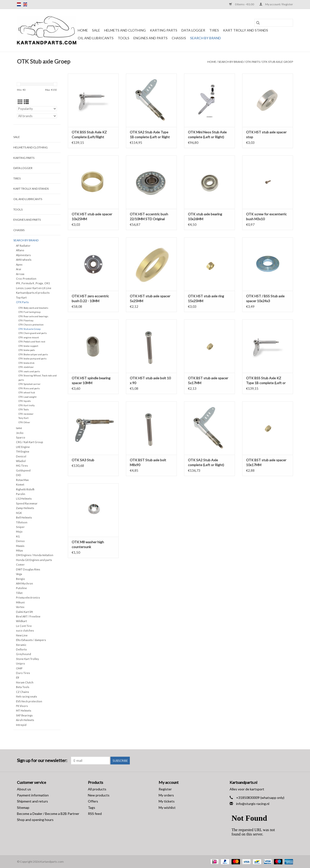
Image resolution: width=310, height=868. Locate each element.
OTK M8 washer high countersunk (88, 544)
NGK (19, 513)
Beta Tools (23, 687)
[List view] (26, 102)
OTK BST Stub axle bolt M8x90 (148, 462)
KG (18, 536)
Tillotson (22, 522)
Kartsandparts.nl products (33, 293)
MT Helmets (24, 710)
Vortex (20, 607)
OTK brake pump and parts (32, 358)
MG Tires (22, 466)
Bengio (20, 579)
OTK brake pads (27, 350)
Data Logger (193, 30)
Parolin (21, 494)
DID (19, 475)
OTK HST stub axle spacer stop (266, 134)
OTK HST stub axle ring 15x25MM (206, 298)
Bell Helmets (24, 517)
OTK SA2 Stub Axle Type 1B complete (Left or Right (150, 134)
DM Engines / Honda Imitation (35, 555)
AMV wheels (24, 260)
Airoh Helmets (25, 720)
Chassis (179, 38)
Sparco (21, 437)
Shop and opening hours (35, 820)
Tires (214, 30)
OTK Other (24, 422)
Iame (19, 428)
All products (97, 789)
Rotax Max (22, 480)
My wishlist (167, 807)
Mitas (19, 550)
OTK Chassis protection (31, 324)
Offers (93, 801)
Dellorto (21, 649)
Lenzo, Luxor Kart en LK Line (34, 288)
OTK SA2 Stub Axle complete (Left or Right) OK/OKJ (206, 463)
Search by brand (205, 38)
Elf (18, 677)
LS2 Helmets (24, 499)
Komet (20, 484)
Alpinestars (23, 255)
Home (83, 30)
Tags (92, 807)
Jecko (20, 433)
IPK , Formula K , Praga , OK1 (33, 283)
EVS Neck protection (29, 701)
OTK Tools (24, 409)
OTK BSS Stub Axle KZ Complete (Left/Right (89, 134)
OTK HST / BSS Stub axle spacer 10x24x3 (265, 298)
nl (19, 4)
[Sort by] (37, 109)
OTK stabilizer (26, 367)
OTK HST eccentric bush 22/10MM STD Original (149, 216)
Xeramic (21, 645)
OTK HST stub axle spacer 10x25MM (92, 216)
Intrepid (21, 725)
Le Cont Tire (24, 626)
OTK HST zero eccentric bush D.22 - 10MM (90, 298)
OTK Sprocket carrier (29, 384)
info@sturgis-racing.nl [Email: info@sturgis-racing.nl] (253, 804)
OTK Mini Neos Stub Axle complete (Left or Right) (207, 134)
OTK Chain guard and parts (33, 333)
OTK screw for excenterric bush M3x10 (266, 216)
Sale (96, 30)
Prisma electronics (28, 597)
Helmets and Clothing (125, 30)
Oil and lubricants (96, 38)
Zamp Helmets (25, 508)
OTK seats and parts (29, 371)
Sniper (20, 527)
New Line (22, 635)
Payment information (33, 795)
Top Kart (21, 297)
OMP (19, 668)
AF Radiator (23, 246)
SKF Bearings (24, 715)
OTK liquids (25, 401)
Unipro (20, 663)
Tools (124, 38)
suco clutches (25, 630)
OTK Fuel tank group (29, 312)
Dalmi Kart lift (24, 612)
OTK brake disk (26, 363)
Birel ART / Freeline (28, 616)
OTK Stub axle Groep (277, 62)
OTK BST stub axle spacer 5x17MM (208, 380)
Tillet (19, 593)
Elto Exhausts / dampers (31, 640)
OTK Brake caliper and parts (33, 354)
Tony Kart (23, 418)
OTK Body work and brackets (33, 308)
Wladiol (21, 461)
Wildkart (21, 621)
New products (99, 795)
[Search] (274, 23)
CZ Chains (23, 692)
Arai (19, 269)
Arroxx (20, 274)
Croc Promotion (26, 279)
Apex (19, 264)
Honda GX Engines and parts (34, 560)
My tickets (167, 801)
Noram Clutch (25, 682)
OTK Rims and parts (29, 388)
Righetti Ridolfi (25, 489)
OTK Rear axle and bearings (33, 316)
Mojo (19, 531)
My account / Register (276, 4)
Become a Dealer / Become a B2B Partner (48, 814)
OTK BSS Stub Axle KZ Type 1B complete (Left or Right (266, 381)
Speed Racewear (27, 503)
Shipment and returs (32, 801)
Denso (20, 541)
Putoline (21, 588)
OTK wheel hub (27, 392)
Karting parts (164, 30)
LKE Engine (23, 447)
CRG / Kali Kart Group (30, 442)
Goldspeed (23, 470)
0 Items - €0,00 (242, 4)
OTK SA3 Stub (83, 460)
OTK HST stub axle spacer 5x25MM (150, 298)
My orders (166, 795)
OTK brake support (28, 346)
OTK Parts (253, 62)
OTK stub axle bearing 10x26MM (205, 216)
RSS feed (95, 814)
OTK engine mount (29, 337)
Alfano (20, 250)
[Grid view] (20, 102)
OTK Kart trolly (27, 405)
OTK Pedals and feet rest (32, 341)
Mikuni (20, 602)
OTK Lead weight (27, 397)
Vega (19, 574)
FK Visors (22, 706)
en (25, 4)
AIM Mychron (24, 583)
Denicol (21, 456)
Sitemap (23, 807)
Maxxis (20, 546)
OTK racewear (26, 414)
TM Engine (23, 451)
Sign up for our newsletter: (42, 760)
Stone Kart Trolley (27, 659)
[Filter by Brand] (37, 116)
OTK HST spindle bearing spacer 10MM (91, 380)
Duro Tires (23, 673)
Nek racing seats (27, 696)
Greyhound (23, 654)
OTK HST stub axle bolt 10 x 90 (150, 380)
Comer (20, 564)
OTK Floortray (26, 320)
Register (165, 789)
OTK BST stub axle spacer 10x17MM (266, 462)
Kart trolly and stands (246, 30)
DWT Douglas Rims (28, 569)
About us (24, 789)
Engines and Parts (151, 38)
